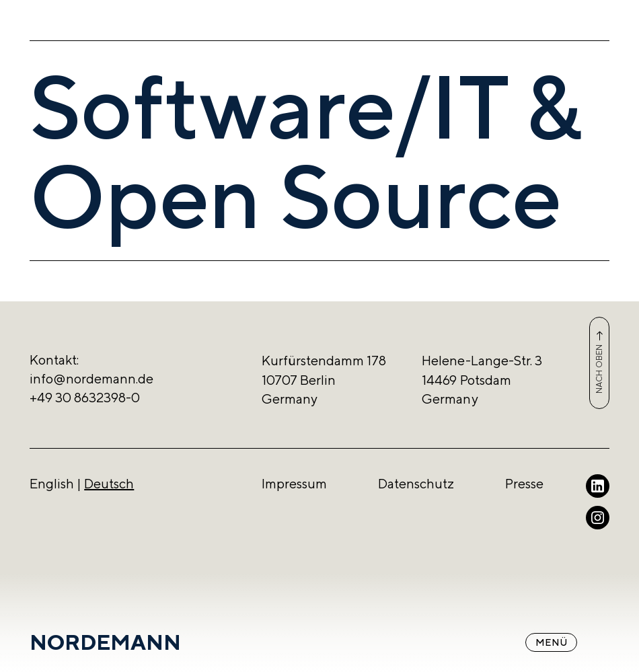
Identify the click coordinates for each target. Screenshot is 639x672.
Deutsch (109, 483)
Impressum (294, 483)
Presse (524, 483)
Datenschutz (416, 483)
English (52, 483)
